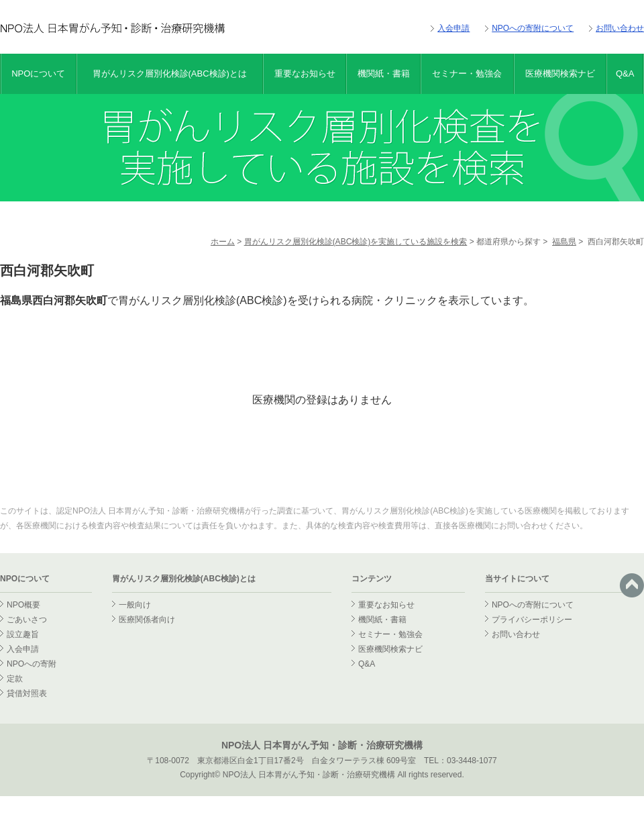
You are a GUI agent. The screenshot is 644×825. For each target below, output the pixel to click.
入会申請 (453, 28)
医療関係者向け (147, 620)
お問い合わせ (620, 28)
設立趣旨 (23, 634)
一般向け (135, 605)
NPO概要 (23, 605)
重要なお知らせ (305, 74)
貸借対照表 (27, 693)
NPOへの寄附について (533, 28)
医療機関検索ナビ (560, 74)
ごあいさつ (27, 620)
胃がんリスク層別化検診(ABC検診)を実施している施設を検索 (356, 242)
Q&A (625, 74)
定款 (15, 679)
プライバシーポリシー (532, 620)
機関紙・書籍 (384, 74)
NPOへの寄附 (32, 664)
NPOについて (38, 74)
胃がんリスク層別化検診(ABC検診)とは (170, 74)
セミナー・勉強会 (467, 74)
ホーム (223, 242)
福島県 (564, 242)
